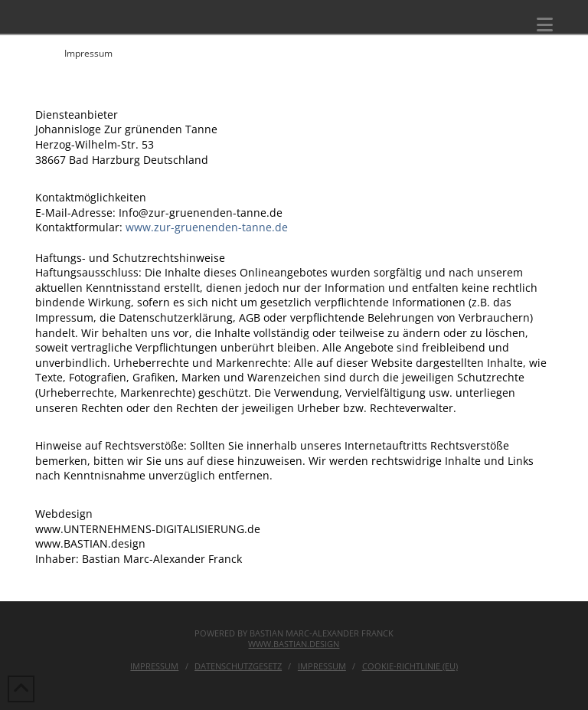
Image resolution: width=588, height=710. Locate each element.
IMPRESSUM (322, 666)
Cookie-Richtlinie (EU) (410, 666)
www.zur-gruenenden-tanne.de (207, 227)
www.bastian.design (294, 644)
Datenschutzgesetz (238, 666)
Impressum (154, 666)
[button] (545, 25)
